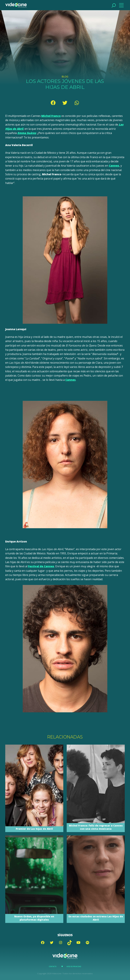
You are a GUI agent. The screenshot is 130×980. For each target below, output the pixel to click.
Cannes (114, 166)
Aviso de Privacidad (74, 967)
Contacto (53, 967)
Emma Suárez (27, 133)
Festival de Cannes (41, 566)
